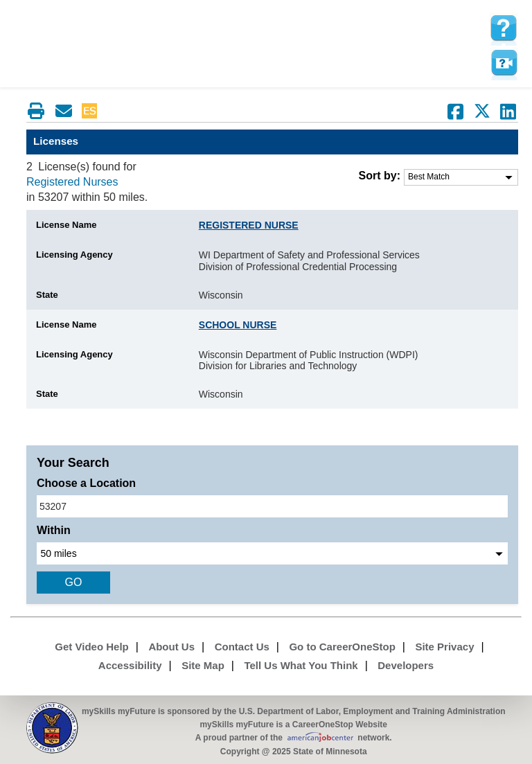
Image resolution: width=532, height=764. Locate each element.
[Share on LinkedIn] (508, 112)
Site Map (203, 665)
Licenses (56, 141)
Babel (114, 111)
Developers (406, 665)
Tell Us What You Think (301, 665)
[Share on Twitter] (482, 112)
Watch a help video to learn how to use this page (504, 63)
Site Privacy (444, 647)
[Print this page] (36, 111)
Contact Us (242, 647)
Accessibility (130, 665)
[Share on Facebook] (456, 112)
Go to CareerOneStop (342, 647)
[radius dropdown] (272, 553)
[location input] (272, 506)
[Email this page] (64, 111)
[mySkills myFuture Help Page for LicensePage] (504, 28)
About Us (171, 647)
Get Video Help (91, 647)
